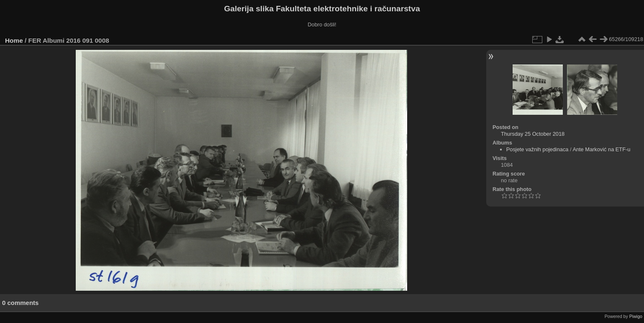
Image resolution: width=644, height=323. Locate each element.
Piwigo (636, 316)
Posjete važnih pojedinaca (538, 149)
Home (14, 40)
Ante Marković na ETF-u (601, 149)
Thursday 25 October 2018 (533, 134)
